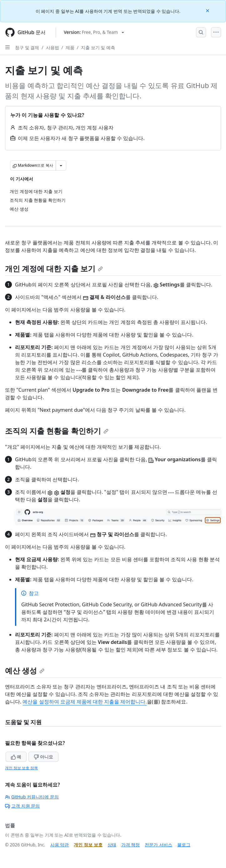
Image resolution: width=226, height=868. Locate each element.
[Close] (208, 10)
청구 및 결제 (27, 47)
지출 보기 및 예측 (98, 47)
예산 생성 (25, 670)
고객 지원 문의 (22, 806)
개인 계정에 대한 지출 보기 (54, 268)
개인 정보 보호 (88, 845)
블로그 (184, 845)
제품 (70, 47)
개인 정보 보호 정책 (21, 768)
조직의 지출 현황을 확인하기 (57, 431)
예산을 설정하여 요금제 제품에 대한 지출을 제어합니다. (85, 702)
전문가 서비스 (158, 845)
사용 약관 (60, 845)
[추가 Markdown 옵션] (61, 165)
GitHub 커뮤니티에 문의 (32, 797)
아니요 (43, 757)
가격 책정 (131, 845)
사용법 (53, 47)
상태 (112, 845)
